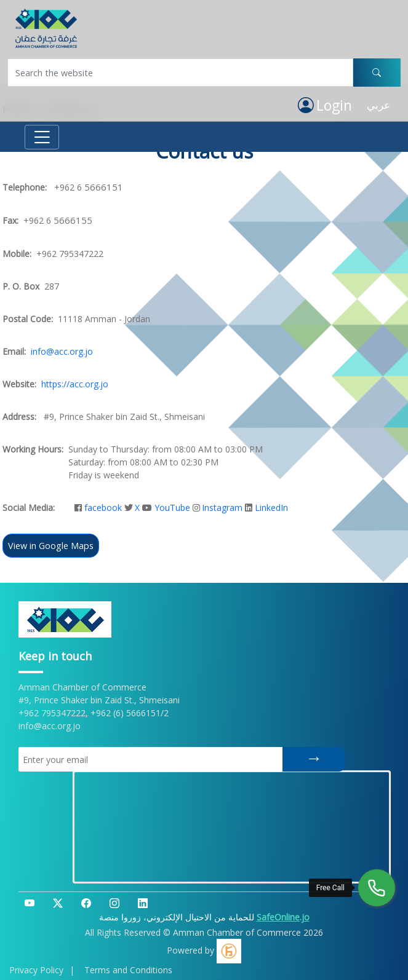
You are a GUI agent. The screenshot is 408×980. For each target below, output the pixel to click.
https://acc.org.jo (75, 384)
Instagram (222, 508)
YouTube (172, 508)
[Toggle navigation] (42, 137)
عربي (378, 105)
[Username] (180, 73)
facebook (103, 508)
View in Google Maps (51, 546)
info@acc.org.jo (62, 351)
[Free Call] (377, 888)
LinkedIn (271, 508)
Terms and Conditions (128, 970)
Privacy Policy (36, 970)
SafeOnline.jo (283, 917)
